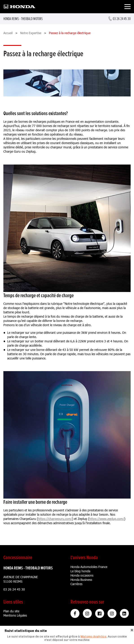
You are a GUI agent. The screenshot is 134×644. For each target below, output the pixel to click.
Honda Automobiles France (89, 567)
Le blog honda (80, 571)
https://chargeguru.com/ (55, 519)
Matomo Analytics (93, 636)
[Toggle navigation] (127, 7)
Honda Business (81, 580)
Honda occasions (82, 575)
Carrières (76, 584)
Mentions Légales (15, 615)
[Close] (132, 630)
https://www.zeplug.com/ (107, 519)
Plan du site (11, 611)
